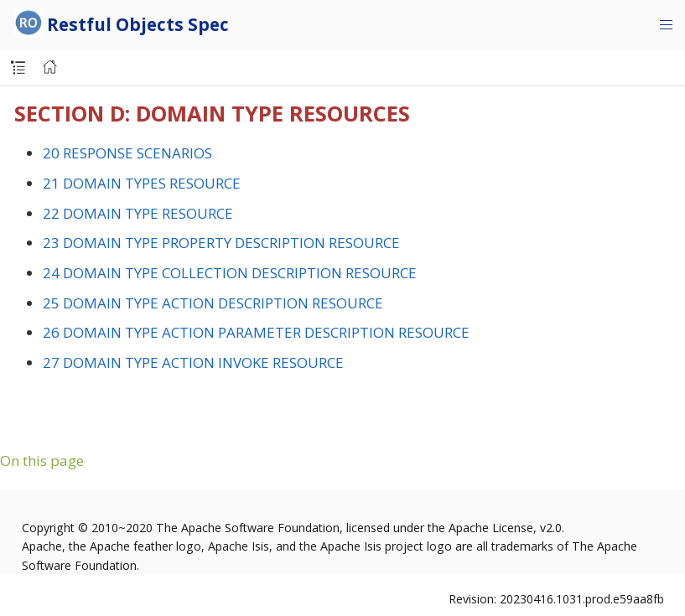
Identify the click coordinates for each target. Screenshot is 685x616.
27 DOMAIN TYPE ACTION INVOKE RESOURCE (193, 362)
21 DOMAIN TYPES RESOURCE (142, 183)
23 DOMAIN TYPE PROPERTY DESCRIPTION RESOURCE (221, 243)
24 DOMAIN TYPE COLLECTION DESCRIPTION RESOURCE (230, 273)
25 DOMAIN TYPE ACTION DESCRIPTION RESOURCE (213, 303)
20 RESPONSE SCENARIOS (127, 153)
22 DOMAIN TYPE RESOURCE (138, 213)
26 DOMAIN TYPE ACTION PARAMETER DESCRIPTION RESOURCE (256, 332)
